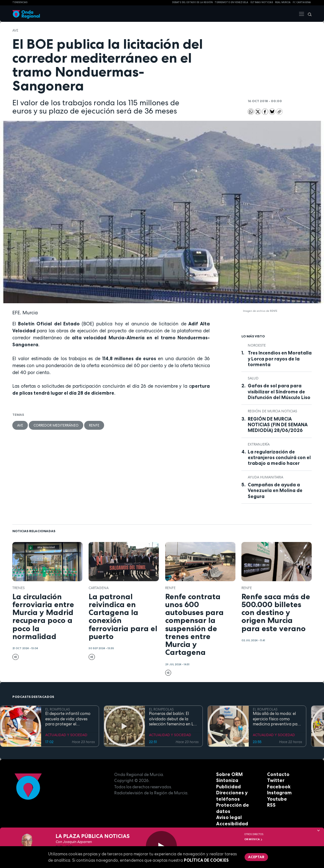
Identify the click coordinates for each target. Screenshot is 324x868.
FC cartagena (302, 2)
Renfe (93, 425)
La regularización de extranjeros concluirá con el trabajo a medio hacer (279, 458)
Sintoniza (226, 780)
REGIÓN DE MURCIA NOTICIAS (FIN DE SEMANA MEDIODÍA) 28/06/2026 (278, 425)
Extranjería (259, 444)
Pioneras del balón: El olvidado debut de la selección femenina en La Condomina (172, 719)
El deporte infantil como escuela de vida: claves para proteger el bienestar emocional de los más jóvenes (68, 719)
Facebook (277, 787)
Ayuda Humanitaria (265, 477)
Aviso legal (228, 811)
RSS (271, 805)
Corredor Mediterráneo (55, 425)
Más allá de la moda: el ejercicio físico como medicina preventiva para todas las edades (277, 719)
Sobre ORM (228, 774)
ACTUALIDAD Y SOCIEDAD (66, 735)
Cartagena (99, 588)
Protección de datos (238, 805)
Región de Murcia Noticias (272, 411)
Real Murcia (283, 2)
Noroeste (257, 345)
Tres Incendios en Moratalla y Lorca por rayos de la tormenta (280, 359)
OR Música (253, 839)
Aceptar (255, 856)
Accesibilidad (231, 817)
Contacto (277, 774)
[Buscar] (308, 14)
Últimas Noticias (262, 2)
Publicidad (227, 787)
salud (253, 378)
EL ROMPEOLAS (58, 709)
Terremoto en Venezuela (231, 2)
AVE (15, 30)
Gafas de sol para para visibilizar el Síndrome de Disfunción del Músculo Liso (279, 392)
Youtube (276, 799)
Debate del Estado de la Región (192, 2)
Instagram (278, 793)
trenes (19, 588)
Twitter (275, 780)
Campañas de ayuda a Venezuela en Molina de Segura (275, 491)
